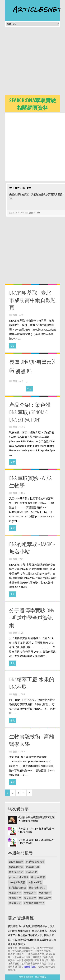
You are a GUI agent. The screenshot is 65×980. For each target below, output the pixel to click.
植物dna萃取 (38, 878)
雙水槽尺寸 (45, 893)
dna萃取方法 (16, 867)
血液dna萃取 (16, 872)
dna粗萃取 (31, 872)
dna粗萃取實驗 (17, 883)
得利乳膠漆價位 (17, 888)
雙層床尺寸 (45, 898)
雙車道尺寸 (15, 893)
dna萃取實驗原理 (35, 862)
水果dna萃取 (35, 883)
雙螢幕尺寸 (15, 903)
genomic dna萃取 (19, 878)
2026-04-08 (17, 213)
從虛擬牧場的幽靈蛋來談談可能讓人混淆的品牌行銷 (36, 819)
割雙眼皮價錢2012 (34, 903)
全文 (13, 346)
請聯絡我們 (29, 967)
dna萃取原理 (16, 862)
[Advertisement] (32, 62)
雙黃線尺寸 (30, 893)
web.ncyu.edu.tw (19, 188)
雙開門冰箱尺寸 (37, 888)
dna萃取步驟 (32, 867)
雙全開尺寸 (30, 898)
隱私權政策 (41, 977)
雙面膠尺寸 (15, 898)
